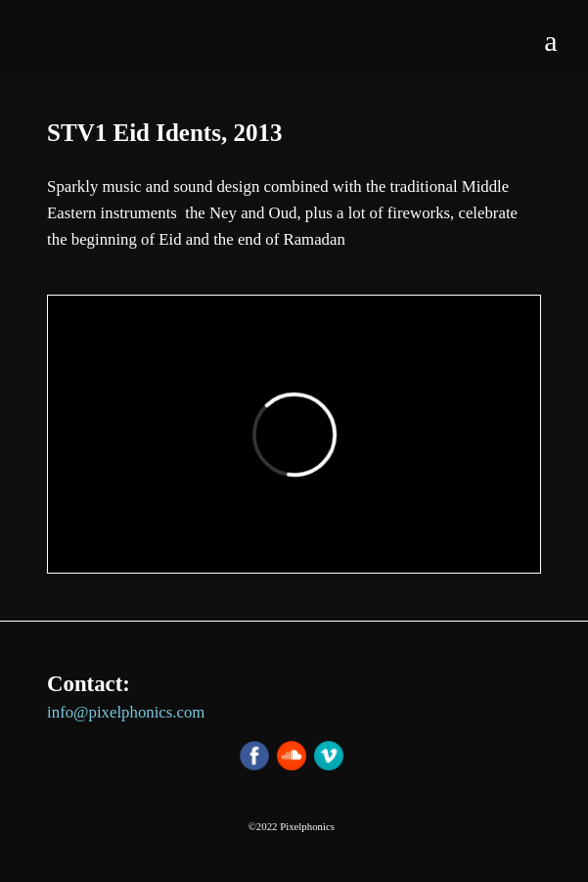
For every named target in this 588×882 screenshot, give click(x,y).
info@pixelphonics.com (126, 712)
